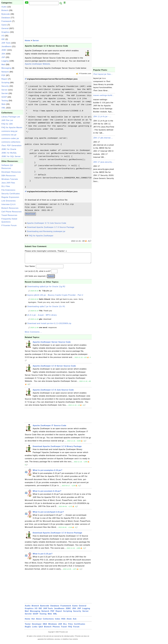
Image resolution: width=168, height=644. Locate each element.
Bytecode (6, 14)
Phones (56, 629)
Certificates (80, 626)
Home (28, 41)
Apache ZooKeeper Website (37, 64)
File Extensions (8, 190)
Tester (28, 626)
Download (30, 214)
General (5, 28)
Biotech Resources (10, 208)
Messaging (6, 68)
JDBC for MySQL (9, 153)
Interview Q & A (8, 204)
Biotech (5, 10)
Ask (75, 621)
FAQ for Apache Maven (12, 127)
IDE (3, 39)
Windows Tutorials (10, 179)
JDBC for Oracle (9, 149)
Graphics (6, 32)
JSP (3, 57)
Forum (76, 629)
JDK (3, 54)
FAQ (70, 629)
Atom (69, 621)
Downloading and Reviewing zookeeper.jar (46, 231)
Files (71, 626)
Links (35, 629)
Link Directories (9, 201)
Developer (37, 626)
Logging (5, 61)
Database (6, 18)
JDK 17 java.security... (103, 162)
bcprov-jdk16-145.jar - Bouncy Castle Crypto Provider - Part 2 (55, 297)
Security (5, 86)
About (39, 621)
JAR (60, 626)
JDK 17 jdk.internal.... (103, 138)
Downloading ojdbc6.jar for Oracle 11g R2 (46, 289)
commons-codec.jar (10, 138)
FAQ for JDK (7, 124)
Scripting (5, 83)
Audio (4, 7)
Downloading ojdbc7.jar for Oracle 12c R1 (46, 309)
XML (3, 108)
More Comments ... (33, 334)
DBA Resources (9, 176)
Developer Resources (11, 172)
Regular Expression (10, 197)
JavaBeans (6, 46)
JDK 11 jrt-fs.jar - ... (102, 117)
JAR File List (7, 120)
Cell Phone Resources (12, 212)
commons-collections (11, 142)
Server (4, 90)
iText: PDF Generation (11, 146)
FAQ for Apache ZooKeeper (41, 236)
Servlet (5, 93)
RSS (63, 621)
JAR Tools (6, 43)
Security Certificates (11, 194)
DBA (45, 626)
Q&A (41, 629)
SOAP (4, 97)
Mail (3, 65)
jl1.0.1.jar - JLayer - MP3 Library (42, 317)
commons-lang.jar (9, 131)
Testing (5, 101)
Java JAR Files (8, 183)
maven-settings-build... (104, 95)
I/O (3, 36)
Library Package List (11, 117)
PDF (3, 75)
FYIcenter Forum (9, 225)
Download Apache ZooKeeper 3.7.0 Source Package (51, 227)
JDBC (4, 50)
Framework (6, 21)
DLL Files (6, 186)
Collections (48, 621)
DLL (65, 626)
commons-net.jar (9, 135)
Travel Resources (9, 215)
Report (4, 79)
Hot (33, 621)
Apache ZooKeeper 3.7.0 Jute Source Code (47, 223)
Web (3, 104)
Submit (51, 278)
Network (5, 72)
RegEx (28, 629)
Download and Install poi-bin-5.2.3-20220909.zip (49, 326)
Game (4, 25)
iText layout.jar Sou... (103, 74)
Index (58, 621)
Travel (64, 629)
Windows (53, 626)
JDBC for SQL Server (11, 156)
